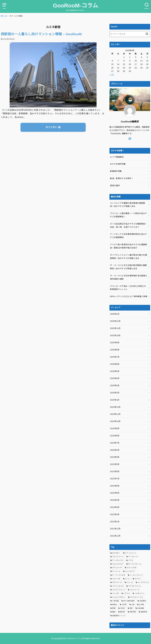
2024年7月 (115, 443)
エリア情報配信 (117, 157)
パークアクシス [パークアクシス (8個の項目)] (143, 582)
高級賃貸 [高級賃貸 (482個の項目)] (144, 612)
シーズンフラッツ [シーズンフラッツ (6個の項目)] (136, 575)
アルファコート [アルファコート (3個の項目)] (118, 557)
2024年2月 (115, 450)
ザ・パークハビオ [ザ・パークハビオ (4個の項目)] (119, 575)
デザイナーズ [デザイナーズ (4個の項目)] (117, 582)
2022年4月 (115, 500)
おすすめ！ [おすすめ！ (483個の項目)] (116, 553)
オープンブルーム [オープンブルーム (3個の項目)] (135, 564)
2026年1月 (115, 314)
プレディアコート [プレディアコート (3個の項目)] (119, 590)
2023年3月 (115, 464)
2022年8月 (115, 471)
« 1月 (112, 75)
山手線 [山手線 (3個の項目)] (141, 605)
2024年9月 (115, 428)
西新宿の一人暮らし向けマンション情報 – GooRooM (41, 34)
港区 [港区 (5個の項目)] (131, 608)
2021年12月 (115, 529)
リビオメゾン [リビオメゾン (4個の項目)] (139, 593)
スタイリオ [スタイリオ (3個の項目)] (116, 579)
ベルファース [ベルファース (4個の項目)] (135, 590)
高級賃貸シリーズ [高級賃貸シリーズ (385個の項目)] (119, 616)
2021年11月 (115, 536)
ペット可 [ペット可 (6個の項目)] (115, 593)
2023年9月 (115, 457)
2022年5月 (115, 493)
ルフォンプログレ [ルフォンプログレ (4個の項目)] (119, 597)
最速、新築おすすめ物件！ (122, 178)
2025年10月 (115, 335)
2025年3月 (115, 386)
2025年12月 (115, 321)
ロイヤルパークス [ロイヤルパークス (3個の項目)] (136, 597)
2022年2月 (115, 514)
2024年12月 (115, 407)
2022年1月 (115, 522)
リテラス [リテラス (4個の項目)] (127, 593)
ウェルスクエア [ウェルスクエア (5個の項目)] (118, 564)
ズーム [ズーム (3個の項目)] (127, 579)
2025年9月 (115, 343)
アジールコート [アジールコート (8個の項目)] (131, 553)
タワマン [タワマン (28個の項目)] (138, 579)
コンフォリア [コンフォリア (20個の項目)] (130, 571)
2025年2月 (115, 393)
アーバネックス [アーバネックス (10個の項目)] (118, 560)
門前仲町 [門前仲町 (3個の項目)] (133, 612)
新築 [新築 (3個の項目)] (114, 608)
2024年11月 (115, 414)
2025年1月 (115, 400)
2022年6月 (115, 486)
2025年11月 (115, 328)
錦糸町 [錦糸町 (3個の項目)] (122, 612)
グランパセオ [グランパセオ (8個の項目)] (131, 568)
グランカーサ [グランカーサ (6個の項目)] (117, 568)
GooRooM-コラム (75, 6)
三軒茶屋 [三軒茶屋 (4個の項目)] (115, 601)
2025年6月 (115, 364)
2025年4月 (115, 378)
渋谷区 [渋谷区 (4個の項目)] (122, 608)
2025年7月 (115, 357)
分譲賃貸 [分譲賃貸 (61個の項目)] (143, 601)
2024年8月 (115, 436)
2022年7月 (115, 479)
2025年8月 (115, 350)
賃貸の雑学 (115, 186)
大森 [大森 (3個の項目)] (133, 605)
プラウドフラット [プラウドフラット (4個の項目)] (135, 586)
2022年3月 (115, 507)
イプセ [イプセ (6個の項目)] (130, 560)
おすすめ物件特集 (118, 164)
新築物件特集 (116, 171)
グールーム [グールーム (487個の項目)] (116, 571)
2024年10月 (115, 421)
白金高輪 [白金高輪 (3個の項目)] (141, 608)
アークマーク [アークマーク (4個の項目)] (133, 557)
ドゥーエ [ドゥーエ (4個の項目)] (130, 582)
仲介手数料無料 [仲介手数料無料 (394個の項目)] (129, 601)
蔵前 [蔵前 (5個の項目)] (114, 612)
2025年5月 (115, 371)
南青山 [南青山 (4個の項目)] (115, 605)
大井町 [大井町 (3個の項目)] (124, 605)
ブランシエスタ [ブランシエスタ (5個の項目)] (118, 586)
